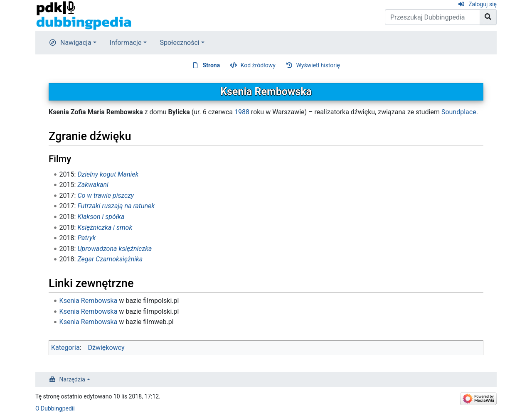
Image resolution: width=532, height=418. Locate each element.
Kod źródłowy (258, 65)
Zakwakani (93, 185)
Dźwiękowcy (106, 348)
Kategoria (65, 348)
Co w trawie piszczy (106, 195)
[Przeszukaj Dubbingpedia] (432, 17)
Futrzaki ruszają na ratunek (116, 206)
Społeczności (180, 43)
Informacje (126, 43)
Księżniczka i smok (105, 227)
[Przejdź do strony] (488, 17)
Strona (212, 65)
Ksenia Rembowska (89, 301)
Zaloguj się (483, 4)
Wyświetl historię (318, 65)
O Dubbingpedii (55, 408)
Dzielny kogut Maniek (108, 174)
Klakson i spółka (101, 217)
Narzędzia (72, 379)
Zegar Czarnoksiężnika (110, 259)
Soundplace (459, 112)
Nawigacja (76, 43)
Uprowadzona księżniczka (115, 249)
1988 (242, 112)
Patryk (86, 238)
